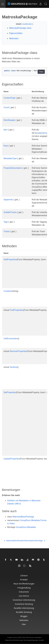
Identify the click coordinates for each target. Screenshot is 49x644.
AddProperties (10, 259)
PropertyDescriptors (13, 168)
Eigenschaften (16, 33)
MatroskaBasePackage (23, 517)
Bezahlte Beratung (24, 612)
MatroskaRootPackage (35, 541)
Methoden (14, 38)
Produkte (24, 580)
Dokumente (24, 592)
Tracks (7, 231)
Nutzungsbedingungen (31, 640)
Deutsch (31, 4)
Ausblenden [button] (27, 24)
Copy (41, 72)
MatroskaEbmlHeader (14, 541)
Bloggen (24, 616)
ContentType (9, 98)
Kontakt (41, 640)
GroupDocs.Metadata (26, 527)
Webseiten (24, 620)
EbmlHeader (9, 120)
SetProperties (10, 392)
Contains (8, 291)
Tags (6, 222)
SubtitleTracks (10, 212)
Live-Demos (24, 596)
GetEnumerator (11, 339)
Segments (8, 200)
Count (6, 107)
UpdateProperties (12, 459)
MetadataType (10, 158)
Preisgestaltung (24, 588)
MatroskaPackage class (20, 28)
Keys (6, 146)
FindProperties (16, 310)
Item (6, 130)
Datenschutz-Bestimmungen (14, 640)
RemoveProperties (18, 351)
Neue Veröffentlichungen (24, 584)
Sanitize (13, 367)
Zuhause (24, 576)
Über (24, 624)
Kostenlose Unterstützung (24, 600)
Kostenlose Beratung (24, 604)
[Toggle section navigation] (4, 10)
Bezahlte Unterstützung (24, 608)
